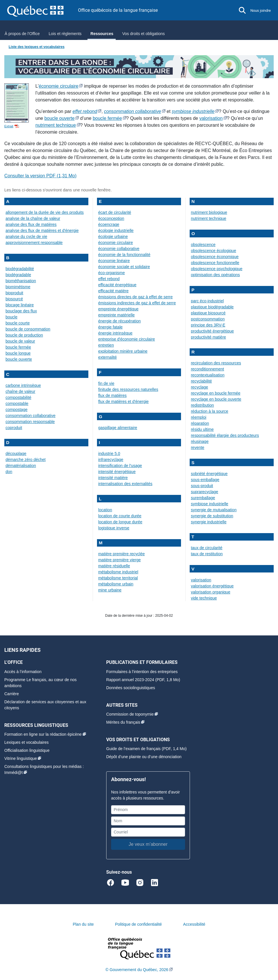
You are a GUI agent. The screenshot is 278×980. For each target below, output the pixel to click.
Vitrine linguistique (21, 758)
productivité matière (208, 337)
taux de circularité (207, 548)
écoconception (111, 218)
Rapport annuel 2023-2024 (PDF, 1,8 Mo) (143, 680)
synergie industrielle (209, 522)
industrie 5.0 (109, 454)
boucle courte (18, 323)
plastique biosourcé (208, 313)
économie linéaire (114, 261)
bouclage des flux (21, 311)
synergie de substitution (212, 516)
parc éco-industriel (207, 301)
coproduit (14, 428)
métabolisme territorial (118, 578)
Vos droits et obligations (144, 34)
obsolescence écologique (213, 251)
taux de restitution (207, 554)
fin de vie (106, 383)
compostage (16, 410)
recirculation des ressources (216, 363)
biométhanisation (21, 281)
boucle (11, 317)
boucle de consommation (28, 329)
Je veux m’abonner (148, 844)
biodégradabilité (20, 269)
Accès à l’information (23, 672)
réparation (200, 423)
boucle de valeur (20, 341)
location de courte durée (120, 516)
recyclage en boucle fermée (216, 393)
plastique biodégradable (212, 307)
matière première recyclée (121, 554)
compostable (17, 403)
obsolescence (203, 245)
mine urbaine (110, 590)
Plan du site (83, 924)
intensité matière (113, 478)
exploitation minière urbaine (123, 351)
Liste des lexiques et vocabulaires (37, 47)
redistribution (202, 405)
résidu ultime (202, 429)
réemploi (199, 417)
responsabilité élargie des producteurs (225, 435)
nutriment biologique (209, 212)
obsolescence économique (215, 257)
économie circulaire (59, 86)
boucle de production (24, 335)
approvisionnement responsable (34, 243)
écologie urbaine (113, 237)
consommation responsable (30, 422)
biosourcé (14, 299)
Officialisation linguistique (27, 750)
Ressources (102, 34)
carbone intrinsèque (23, 385)
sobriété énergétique (209, 474)
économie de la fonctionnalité (124, 255)
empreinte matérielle (116, 315)
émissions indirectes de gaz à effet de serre (137, 303)
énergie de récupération (119, 321)
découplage (16, 454)
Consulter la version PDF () (40, 176)
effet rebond (109, 279)
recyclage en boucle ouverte (216, 399)
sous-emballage (205, 480)
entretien (106, 345)
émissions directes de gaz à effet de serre (135, 297)
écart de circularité (115, 212)
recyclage (199, 387)
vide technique (204, 598)
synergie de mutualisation (214, 510)
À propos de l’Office (22, 34)
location (105, 510)
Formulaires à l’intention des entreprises (142, 672)
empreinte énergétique (118, 309)
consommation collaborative (31, 416)
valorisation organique (211, 592)
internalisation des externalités (125, 484)
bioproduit (14, 293)
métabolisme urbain (116, 584)
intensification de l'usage (120, 466)
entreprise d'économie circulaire (126, 339)
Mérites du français (123, 722)
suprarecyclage (204, 492)
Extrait (9, 126)
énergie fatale (110, 327)
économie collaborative (119, 249)
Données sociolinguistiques (131, 688)
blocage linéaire (20, 305)
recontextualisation (208, 375)
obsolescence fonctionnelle (215, 263)
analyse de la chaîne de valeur (33, 218)
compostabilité (18, 397)
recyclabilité (201, 381)
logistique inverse (114, 528)
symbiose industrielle (210, 504)
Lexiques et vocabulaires (26, 742)
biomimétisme (18, 287)
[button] (242, 10)
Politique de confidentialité (139, 924)
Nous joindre (261, 10)
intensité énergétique (117, 472)
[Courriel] (148, 832)
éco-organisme (112, 273)
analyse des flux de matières (31, 224)
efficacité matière (113, 291)
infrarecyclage (111, 460)
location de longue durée (120, 522)
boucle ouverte (59, 118)
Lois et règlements (65, 34)
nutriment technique (56, 125)
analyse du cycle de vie (26, 237)
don (9, 472)
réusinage (200, 441)
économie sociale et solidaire (124, 267)
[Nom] (148, 821)
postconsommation (208, 319)
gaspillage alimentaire (118, 428)
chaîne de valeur (20, 391)
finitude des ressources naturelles (128, 389)
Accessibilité (194, 924)
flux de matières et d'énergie (123, 401)
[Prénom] (148, 810)
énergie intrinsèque (115, 333)
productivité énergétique (212, 331)
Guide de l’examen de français (133, 749)
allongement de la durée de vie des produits (45, 212)
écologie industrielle (116, 230)
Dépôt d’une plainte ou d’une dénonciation (144, 757)
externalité (107, 357)
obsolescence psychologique (217, 269)
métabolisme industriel (118, 572)
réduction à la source (210, 411)
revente (198, 447)
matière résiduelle (114, 566)
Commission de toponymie (130, 714)
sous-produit (202, 486)
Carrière (12, 694)
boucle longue (18, 353)
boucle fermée (107, 118)
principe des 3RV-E (208, 325)
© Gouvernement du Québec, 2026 (137, 970)
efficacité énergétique (117, 285)
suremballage (203, 498)
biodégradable (18, 275)
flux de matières (112, 395)
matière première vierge (119, 560)
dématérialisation (21, 466)
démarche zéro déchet (25, 460)
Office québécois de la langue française (118, 10)
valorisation (211, 118)
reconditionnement (207, 369)
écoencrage (109, 224)
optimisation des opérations (215, 275)
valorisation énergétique (212, 586)
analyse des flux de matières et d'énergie (42, 230)
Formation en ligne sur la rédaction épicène (43, 734)
